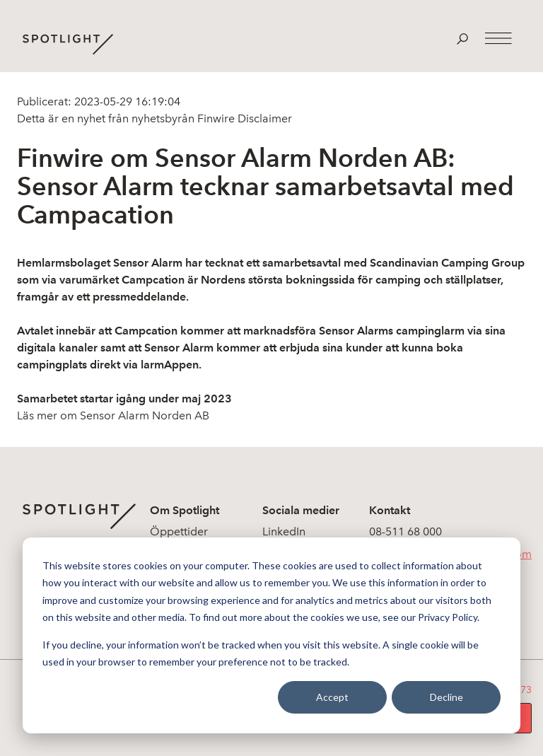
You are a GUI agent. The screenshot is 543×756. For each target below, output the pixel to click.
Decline (446, 697)
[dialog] (271, 635)
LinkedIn (284, 531)
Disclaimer (263, 118)
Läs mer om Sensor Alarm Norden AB (113, 415)
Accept (332, 697)
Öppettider (179, 531)
